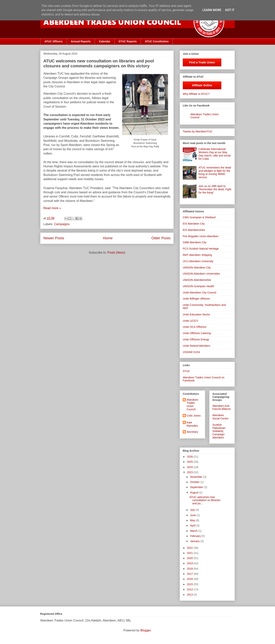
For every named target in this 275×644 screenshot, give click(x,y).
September (197, 487)
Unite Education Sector (196, 314)
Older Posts (161, 238)
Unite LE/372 (190, 321)
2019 (190, 563)
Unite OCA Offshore (195, 327)
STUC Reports (128, 41)
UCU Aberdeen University (198, 261)
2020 (190, 558)
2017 (190, 574)
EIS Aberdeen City (194, 224)
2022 (190, 548)
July (193, 510)
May (193, 520)
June (193, 515)
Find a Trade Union (202, 62)
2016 (190, 579)
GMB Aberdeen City (195, 242)
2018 (190, 569)
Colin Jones (194, 416)
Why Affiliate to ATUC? (196, 94)
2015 (190, 584)
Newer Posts (54, 238)
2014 (190, 589)
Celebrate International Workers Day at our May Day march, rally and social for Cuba (215, 154)
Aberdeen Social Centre (220, 417)
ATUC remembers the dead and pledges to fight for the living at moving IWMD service (215, 172)
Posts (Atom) (116, 253)
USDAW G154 (191, 352)
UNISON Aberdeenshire (197, 280)
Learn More (212, 10)
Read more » (52, 208)
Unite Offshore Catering (197, 333)
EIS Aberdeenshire (194, 230)
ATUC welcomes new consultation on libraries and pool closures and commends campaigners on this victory (99, 63)
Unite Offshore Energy (196, 339)
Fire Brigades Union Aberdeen (201, 236)
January (195, 541)
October (195, 482)
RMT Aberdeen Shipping (197, 255)
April (193, 526)
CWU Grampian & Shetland (199, 217)
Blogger (146, 630)
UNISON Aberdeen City (197, 268)
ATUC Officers (54, 41)
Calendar (105, 41)
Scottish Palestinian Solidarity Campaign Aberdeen (219, 431)
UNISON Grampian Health (198, 286)
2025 (190, 462)
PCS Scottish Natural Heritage (201, 249)
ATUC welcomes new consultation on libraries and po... (205, 500)
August (195, 492)
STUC (186, 371)
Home (108, 238)
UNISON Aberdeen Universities (201, 274)
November (197, 477)
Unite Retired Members (197, 346)
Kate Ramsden (192, 424)
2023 (190, 472)
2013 (190, 595)
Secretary (192, 432)
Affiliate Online (202, 85)
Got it (230, 10)
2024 (190, 467)
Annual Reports (81, 41)
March (194, 531)
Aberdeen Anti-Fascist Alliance (222, 407)
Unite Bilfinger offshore (196, 299)
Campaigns (62, 224)
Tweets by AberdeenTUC (198, 131)
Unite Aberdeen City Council (199, 293)
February (196, 536)
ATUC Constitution (157, 41)
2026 (190, 457)
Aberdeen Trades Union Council (192, 405)
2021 (190, 553)
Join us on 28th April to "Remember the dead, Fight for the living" (215, 189)
